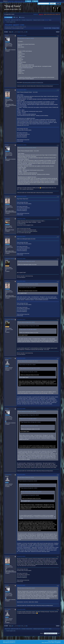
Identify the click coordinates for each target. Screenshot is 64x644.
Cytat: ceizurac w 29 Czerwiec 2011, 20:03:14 (27, 148)
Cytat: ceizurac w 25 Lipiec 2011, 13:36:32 (27, 322)
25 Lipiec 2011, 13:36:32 (21, 281)
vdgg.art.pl (41, 14)
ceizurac (7, 90)
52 (16, 32)
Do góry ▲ (59, 641)
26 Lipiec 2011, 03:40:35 (21, 409)
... (15, 32)
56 (22, 32)
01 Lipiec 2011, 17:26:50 (21, 219)
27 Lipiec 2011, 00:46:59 (21, 609)
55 (21, 32)
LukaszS (7, 219)
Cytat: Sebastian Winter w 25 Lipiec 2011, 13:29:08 (28, 284)
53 (17, 32)
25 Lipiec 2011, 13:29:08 (21, 259)
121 (25, 32)
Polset (7, 36)
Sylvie (50, 20)
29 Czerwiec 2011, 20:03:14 (22, 90)
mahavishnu (8, 358)
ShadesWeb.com (12, 643)
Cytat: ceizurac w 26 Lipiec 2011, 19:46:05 (27, 588)
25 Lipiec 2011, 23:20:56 (21, 358)
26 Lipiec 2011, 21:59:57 (21, 585)
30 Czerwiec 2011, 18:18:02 (22, 196)
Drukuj (58, 32)
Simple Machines (12, 641)
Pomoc (49, 641)
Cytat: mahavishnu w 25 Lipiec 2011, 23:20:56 (28, 411)
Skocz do (42, 633)
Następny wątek (56, 28)
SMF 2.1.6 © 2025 (6, 641)
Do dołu (6, 32)
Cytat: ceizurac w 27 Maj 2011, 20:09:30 (26, 38)
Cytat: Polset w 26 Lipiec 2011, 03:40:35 (26, 477)
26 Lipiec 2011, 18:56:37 (21, 475)
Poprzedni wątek (48, 28)
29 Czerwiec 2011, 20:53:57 (22, 145)
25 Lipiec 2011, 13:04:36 (21, 236)
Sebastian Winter (10, 259)
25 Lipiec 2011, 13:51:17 (21, 319)
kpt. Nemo (8, 609)
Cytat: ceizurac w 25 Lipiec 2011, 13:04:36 (27, 261)
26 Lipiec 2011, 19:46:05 (21, 556)
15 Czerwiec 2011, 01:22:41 (22, 36)
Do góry (6, 626)
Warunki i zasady (54, 641)
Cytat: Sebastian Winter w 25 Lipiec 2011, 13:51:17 (28, 361)
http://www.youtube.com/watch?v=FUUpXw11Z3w (33, 82)
